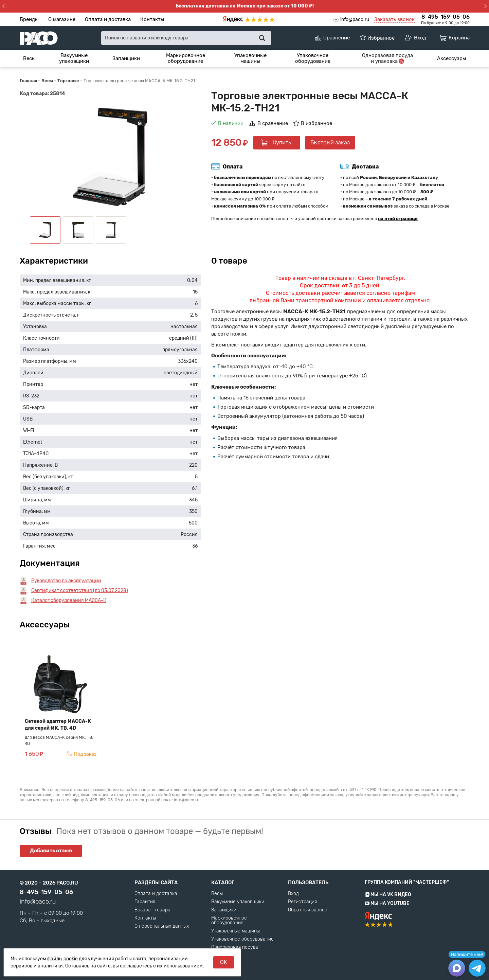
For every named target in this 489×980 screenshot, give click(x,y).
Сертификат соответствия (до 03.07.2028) (80, 591)
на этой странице (398, 219)
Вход (293, 894)
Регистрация (302, 902)
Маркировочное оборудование (186, 58)
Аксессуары (452, 58)
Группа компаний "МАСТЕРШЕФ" (407, 882)
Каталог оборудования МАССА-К (69, 600)
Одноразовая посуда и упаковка (235, 950)
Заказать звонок (394, 19)
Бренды (29, 19)
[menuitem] (29, 58)
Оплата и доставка (108, 19)
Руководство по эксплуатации (66, 581)
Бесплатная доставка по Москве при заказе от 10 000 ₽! (245, 6)
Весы (29, 58)
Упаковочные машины (250, 58)
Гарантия (145, 902)
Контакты (152, 19)
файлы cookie (62, 959)
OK (224, 962)
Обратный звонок (307, 910)
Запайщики (126, 58)
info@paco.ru (355, 20)
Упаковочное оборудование (313, 58)
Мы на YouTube (387, 903)
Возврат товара (152, 910)
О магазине (62, 19)
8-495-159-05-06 (446, 17)
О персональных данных (162, 926)
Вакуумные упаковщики (74, 58)
